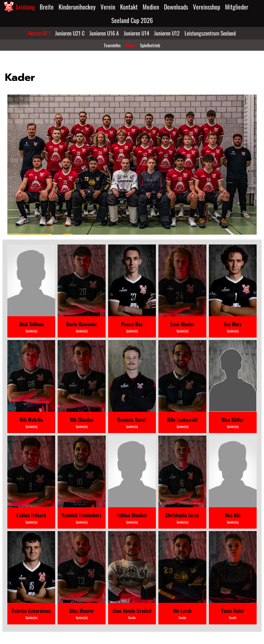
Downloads (176, 7)
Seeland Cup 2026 (132, 20)
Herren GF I (39, 33)
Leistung (25, 7)
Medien (151, 7)
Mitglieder (237, 7)
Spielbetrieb (150, 45)
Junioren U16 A (104, 33)
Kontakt (129, 7)
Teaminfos (112, 45)
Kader (130, 45)
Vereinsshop (207, 7)
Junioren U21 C (70, 33)
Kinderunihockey (77, 7)
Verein (108, 7)
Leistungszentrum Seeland (210, 33)
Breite (47, 7)
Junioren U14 (137, 33)
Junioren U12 (167, 33)
